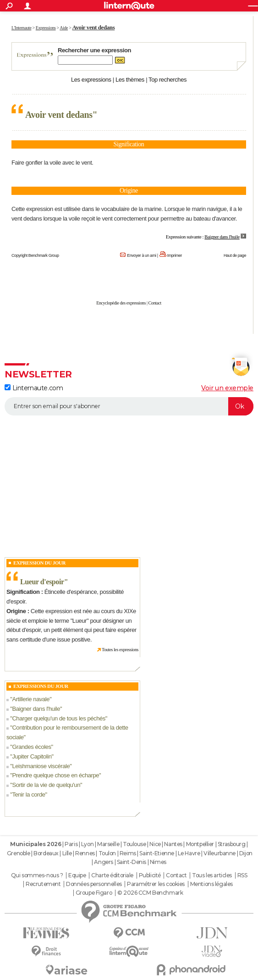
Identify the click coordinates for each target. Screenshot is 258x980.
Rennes (85, 853)
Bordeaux (46, 853)
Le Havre (189, 853)
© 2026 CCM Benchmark (150, 893)
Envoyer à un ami (141, 255)
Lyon (87, 844)
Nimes (158, 862)
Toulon (107, 853)
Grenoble (19, 853)
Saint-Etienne (157, 853)
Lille (67, 853)
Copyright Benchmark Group (35, 255)
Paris (71, 844)
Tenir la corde (28, 795)
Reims (128, 853)
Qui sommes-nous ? (37, 875)
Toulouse (134, 844)
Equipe (77, 875)
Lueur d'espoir (42, 582)
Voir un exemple (227, 388)
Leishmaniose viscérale (41, 766)
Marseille (108, 844)
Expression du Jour (39, 563)
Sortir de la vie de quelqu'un (46, 785)
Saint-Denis (132, 862)
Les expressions (91, 80)
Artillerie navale (31, 699)
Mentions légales (211, 884)
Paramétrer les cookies (156, 884)
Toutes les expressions (120, 650)
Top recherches (167, 80)
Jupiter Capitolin (32, 756)
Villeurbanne (220, 853)
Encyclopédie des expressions (121, 303)
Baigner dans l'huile (36, 709)
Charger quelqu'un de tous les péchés (58, 718)
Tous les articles (212, 875)
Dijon (246, 853)
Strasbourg (232, 844)
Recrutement (43, 884)
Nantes (173, 844)
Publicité (150, 875)
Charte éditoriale (112, 875)
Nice (155, 844)
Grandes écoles (31, 747)
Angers (103, 862)
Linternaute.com (34, 388)
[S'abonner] (129, 406)
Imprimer (175, 255)
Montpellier (200, 844)
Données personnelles (94, 884)
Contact (155, 303)
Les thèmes (130, 80)
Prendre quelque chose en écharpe (55, 775)
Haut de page (235, 255)
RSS (242, 875)
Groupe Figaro (94, 893)
